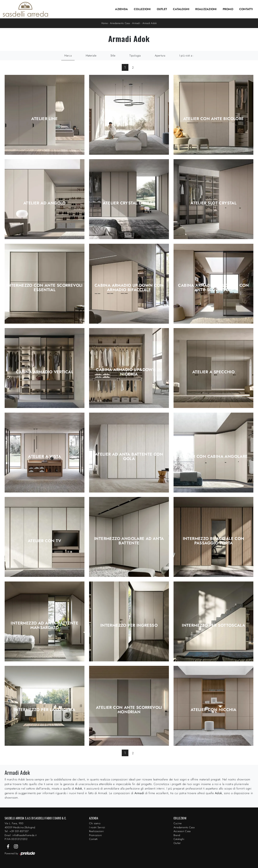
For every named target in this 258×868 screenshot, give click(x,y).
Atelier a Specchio (213, 372)
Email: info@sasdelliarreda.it (21, 835)
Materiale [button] (91, 55)
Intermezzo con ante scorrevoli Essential (45, 288)
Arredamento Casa (120, 23)
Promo (228, 9)
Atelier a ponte (129, 119)
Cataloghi (181, 9)
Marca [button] (68, 55)
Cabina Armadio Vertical (45, 372)
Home (105, 23)
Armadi (136, 23)
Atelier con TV (45, 541)
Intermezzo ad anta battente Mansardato (44, 625)
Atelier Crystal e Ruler (129, 203)
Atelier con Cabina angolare (214, 457)
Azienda (121, 9)
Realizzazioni (206, 9)
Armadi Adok (150, 23)
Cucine (178, 823)
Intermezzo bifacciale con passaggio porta (214, 541)
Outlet (162, 9)
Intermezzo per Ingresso (129, 625)
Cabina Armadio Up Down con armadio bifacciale (129, 288)
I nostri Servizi (97, 827)
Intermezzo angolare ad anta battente (129, 541)
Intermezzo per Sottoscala (213, 625)
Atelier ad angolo (45, 203)
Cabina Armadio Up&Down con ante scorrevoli (213, 288)
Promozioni (96, 835)
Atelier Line (44, 119)
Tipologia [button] (135, 55)
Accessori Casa (182, 831)
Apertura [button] (160, 55)
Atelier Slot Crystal (213, 203)
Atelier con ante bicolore (214, 119)
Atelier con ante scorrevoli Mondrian (129, 710)
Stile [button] (113, 55)
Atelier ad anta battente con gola (129, 457)
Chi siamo (95, 823)
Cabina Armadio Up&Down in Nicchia (129, 372)
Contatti (246, 9)
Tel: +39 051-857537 (17, 831)
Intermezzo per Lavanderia (45, 710)
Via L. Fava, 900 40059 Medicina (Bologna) (20, 825)
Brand (177, 835)
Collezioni (142, 9)
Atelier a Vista (44, 457)
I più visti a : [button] (187, 55)
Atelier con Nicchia (214, 710)
